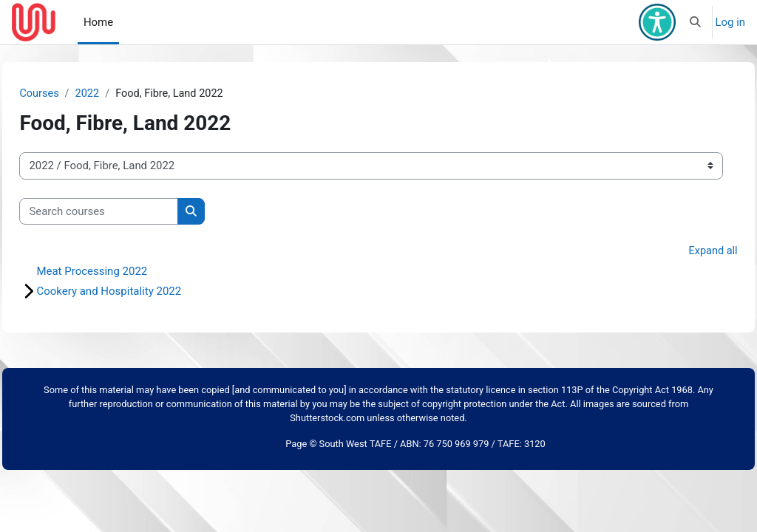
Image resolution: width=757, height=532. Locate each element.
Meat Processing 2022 (125, 272)
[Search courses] (132, 211)
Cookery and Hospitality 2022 (142, 292)
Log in (730, 22)
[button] (695, 22)
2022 (122, 94)
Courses (73, 94)
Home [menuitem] (98, 22)
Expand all (679, 252)
